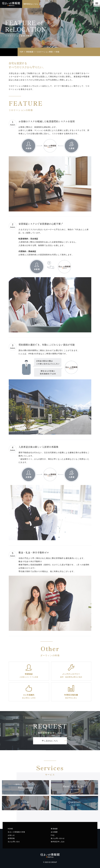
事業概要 (54, 829)
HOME (10, 829)
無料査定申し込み (58, 842)
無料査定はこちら (31, 4)
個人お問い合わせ (58, 838)
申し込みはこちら (50, 741)
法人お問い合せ (14, 842)
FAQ (53, 835)
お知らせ (11, 835)
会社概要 (54, 832)
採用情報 (11, 838)
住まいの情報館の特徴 (16, 832)
